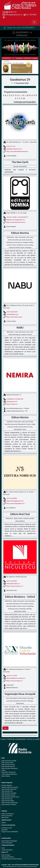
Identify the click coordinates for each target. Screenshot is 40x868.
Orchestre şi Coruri (7, 828)
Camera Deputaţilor (7, 850)
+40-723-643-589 (12, 312)
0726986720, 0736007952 (15, 399)
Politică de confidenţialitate (16, 739)
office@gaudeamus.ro (12, 15)
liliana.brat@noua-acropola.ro (16, 678)
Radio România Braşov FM (9, 789)
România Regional (7, 785)
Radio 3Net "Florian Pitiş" (9, 772)
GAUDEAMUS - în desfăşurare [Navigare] (22, 34)
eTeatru (4, 770)
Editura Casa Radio (7, 816)
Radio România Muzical (8, 767)
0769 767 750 (11, 146)
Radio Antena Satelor (7, 763)
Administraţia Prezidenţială (9, 841)
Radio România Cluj (7, 791)
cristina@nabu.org (12, 314)
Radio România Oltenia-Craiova (10, 797)
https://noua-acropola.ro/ (14, 681)
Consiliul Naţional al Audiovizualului (12, 859)
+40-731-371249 (12, 676)
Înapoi (5, 728)
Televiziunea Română (8, 857)
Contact (3, 739)
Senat (3, 848)
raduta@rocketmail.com (14, 149)
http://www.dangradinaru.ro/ (15, 503)
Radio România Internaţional (10, 768)
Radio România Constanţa (9, 793)
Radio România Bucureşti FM (10, 787)
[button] (4, 67)
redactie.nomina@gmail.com (16, 220)
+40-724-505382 (12, 581)
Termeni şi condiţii (33, 739)
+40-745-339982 (12, 498)
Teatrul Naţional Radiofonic (9, 774)
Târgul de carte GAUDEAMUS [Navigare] (19, 28)
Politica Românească (8, 814)
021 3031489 (30, 15)
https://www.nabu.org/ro (14, 317)
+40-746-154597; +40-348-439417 (17, 217)
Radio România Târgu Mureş (9, 803)
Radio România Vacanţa (8, 795)
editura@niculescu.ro (13, 583)
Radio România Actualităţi (9, 761)
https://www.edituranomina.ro (16, 222)
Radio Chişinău (6, 776)
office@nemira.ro (12, 402)
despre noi (9, 12)
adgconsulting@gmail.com (15, 501)
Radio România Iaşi (7, 799)
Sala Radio (5, 830)
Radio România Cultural (8, 765)
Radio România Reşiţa (8, 801)
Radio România (6, 855)
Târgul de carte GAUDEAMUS (10, 832)
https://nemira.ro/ (12, 404)
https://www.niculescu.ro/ (15, 586)
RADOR (4, 823)
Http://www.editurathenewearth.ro (17, 151)
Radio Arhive (5, 818)
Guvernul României (7, 843)
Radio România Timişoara (9, 805)
